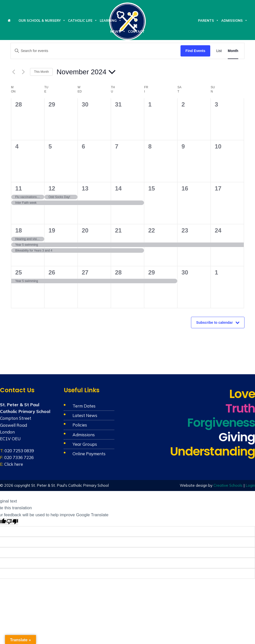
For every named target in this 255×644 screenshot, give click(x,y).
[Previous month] (13, 72)
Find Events (195, 51)
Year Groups (85, 444)
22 (152, 230)
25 (19, 272)
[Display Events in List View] (219, 51)
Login (250, 485)
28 (118, 272)
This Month (41, 72)
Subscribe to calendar (214, 322)
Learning (111, 20)
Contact (136, 31)
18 (19, 230)
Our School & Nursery (42, 20)
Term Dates (84, 406)
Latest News (85, 415)
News (118, 31)
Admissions (234, 20)
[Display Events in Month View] (233, 51)
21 (118, 230)
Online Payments (89, 454)
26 (52, 272)
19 (52, 230)
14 (118, 188)
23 (185, 230)
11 (19, 188)
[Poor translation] (12, 522)
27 (85, 272)
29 (152, 272)
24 (218, 230)
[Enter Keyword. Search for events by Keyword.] (96, 51)
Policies (80, 425)
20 (85, 230)
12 (52, 188)
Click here (14, 464)
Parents (208, 20)
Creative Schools (228, 485)
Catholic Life (83, 20)
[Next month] (23, 72)
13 (85, 188)
